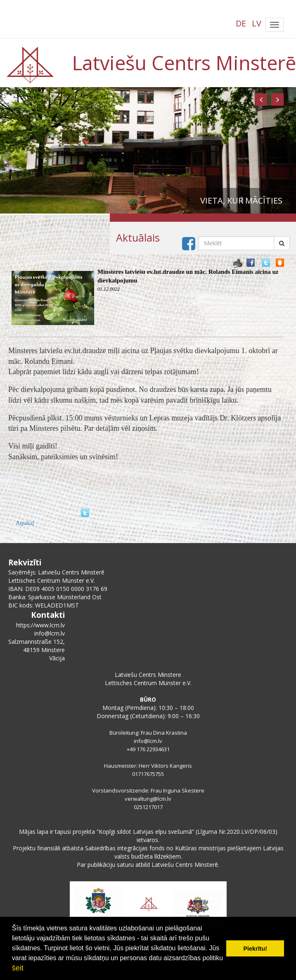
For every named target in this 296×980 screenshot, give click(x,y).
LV (257, 23)
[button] (261, 100)
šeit (18, 968)
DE (241, 23)
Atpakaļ (25, 523)
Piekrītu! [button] (255, 949)
